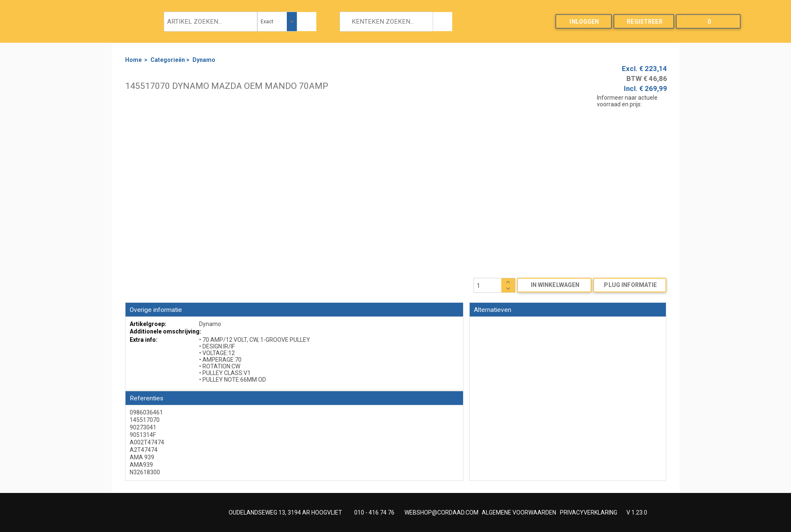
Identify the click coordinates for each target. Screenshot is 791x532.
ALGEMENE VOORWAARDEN (519, 512)
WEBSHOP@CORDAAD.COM (441, 512)
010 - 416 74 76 (374, 512)
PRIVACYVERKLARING (589, 512)
